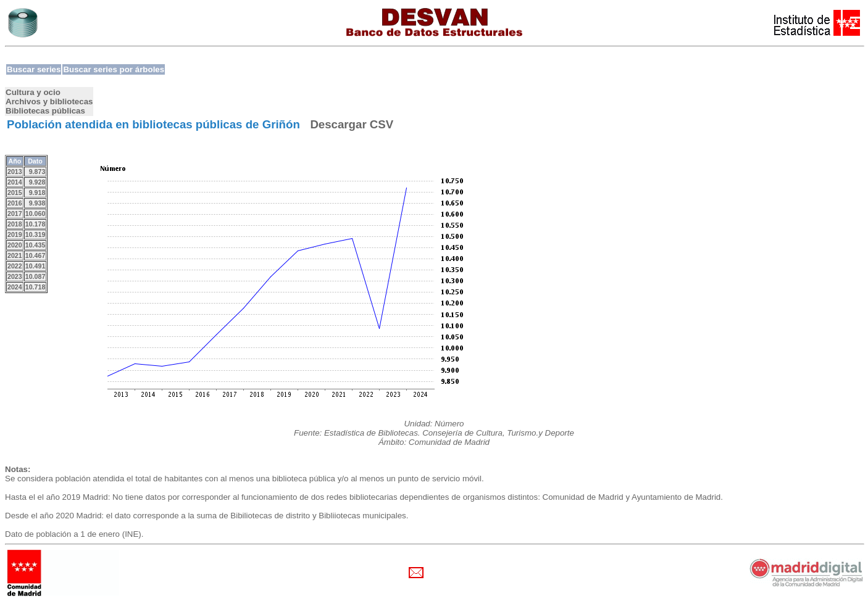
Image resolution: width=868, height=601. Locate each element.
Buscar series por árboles (114, 69)
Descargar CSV (352, 124)
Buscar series (34, 69)
